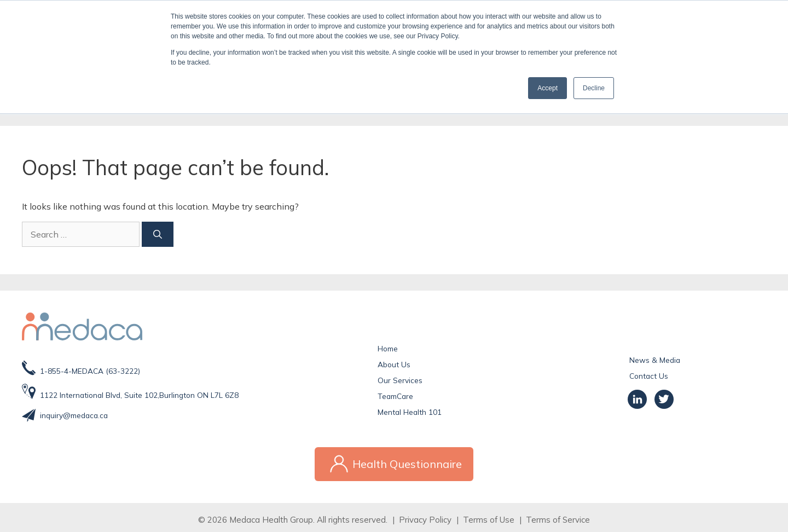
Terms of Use (489, 514)
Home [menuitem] (388, 348)
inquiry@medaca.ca (74, 415)
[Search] (81, 234)
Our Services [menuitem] (400, 380)
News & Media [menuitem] (655, 360)
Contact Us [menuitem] (649, 376)
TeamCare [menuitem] (395, 396)
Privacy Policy (425, 514)
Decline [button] (594, 88)
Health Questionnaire (394, 461)
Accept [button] (547, 88)
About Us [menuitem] (394, 364)
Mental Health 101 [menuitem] (410, 412)
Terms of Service (558, 514)
